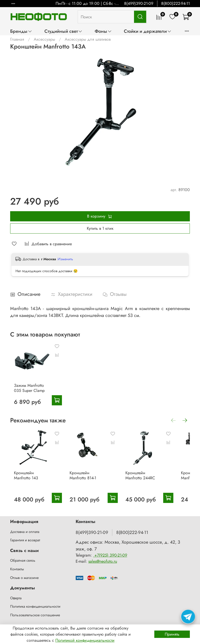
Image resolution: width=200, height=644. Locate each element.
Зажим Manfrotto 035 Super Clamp (29, 395)
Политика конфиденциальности (35, 606)
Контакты (17, 569)
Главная (17, 39)
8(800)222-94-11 (176, 3)
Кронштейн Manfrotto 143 (29, 489)
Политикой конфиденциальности (85, 640)
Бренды (21, 31)
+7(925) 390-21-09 (110, 555)
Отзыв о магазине (24, 578)
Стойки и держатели (148, 31)
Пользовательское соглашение (35, 615)
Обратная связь (23, 561)
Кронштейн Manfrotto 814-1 (91, 489)
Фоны (103, 31)
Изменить (65, 259)
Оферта (16, 598)
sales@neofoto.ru (103, 561)
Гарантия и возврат (25, 540)
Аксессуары (44, 39)
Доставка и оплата (25, 532)
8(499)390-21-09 (139, 3)
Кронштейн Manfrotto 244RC (154, 489)
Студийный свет (63, 31)
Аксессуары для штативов (88, 39)
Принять (172, 634)
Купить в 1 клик (100, 228)
